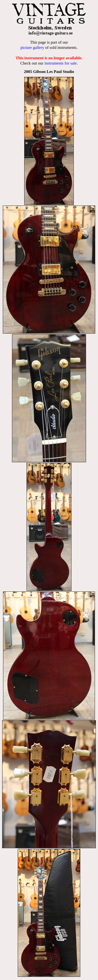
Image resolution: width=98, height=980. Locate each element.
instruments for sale (60, 63)
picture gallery (32, 47)
